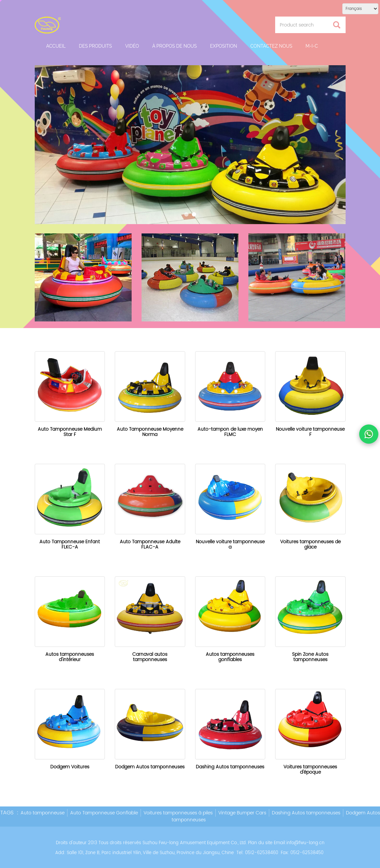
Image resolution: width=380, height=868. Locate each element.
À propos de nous (174, 46)
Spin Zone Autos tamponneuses (310, 657)
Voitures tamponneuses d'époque (310, 770)
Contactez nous (271, 46)
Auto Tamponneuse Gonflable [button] (104, 813)
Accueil (56, 46)
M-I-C (312, 46)
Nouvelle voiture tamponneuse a (230, 544)
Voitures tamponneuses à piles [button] (178, 813)
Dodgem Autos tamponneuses (150, 767)
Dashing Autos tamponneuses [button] (306, 813)
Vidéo (132, 46)
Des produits (95, 46)
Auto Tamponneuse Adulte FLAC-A (150, 544)
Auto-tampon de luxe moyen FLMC (230, 432)
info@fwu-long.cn (305, 843)
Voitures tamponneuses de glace (310, 544)
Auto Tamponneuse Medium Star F (70, 432)
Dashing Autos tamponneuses (230, 767)
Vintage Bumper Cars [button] (242, 813)
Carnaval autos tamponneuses (150, 657)
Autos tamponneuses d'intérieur (70, 657)
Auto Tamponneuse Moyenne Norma (150, 432)
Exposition (224, 46)
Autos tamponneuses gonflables (230, 657)
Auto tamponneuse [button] (42, 813)
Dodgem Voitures (70, 767)
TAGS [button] (7, 813)
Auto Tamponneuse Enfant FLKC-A (70, 544)
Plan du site (260, 843)
